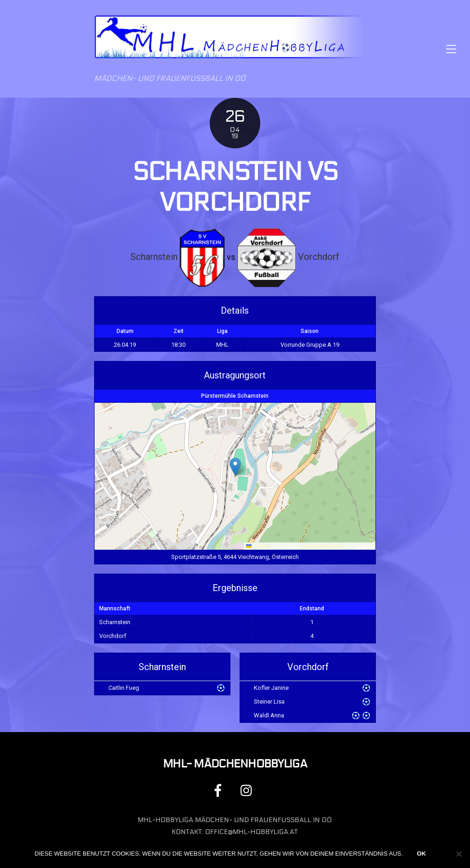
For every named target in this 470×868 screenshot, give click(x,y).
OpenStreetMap (323, 546)
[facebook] (220, 790)
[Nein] (459, 854)
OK (421, 854)
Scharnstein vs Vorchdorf (235, 187)
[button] (235, 467)
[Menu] (451, 49)
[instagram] (249, 790)
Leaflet (258, 546)
